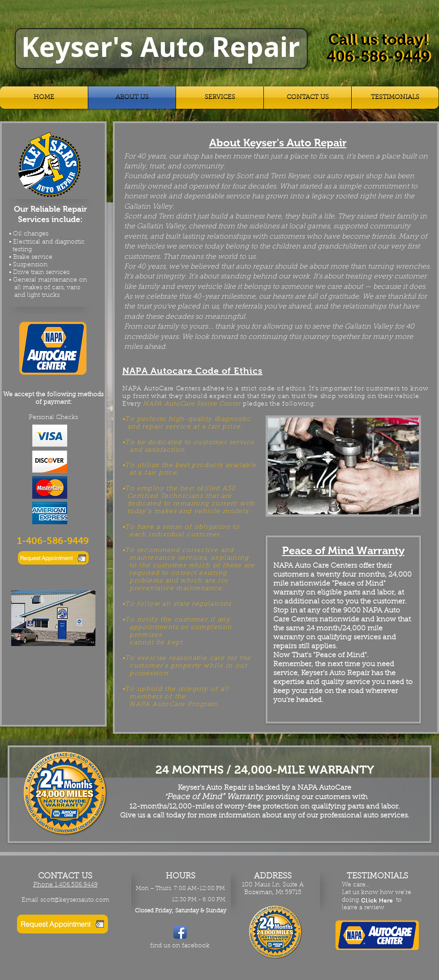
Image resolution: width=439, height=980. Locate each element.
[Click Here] (377, 900)
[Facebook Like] (176, 959)
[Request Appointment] (53, 558)
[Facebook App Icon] (180, 932)
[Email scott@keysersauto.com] (65, 901)
